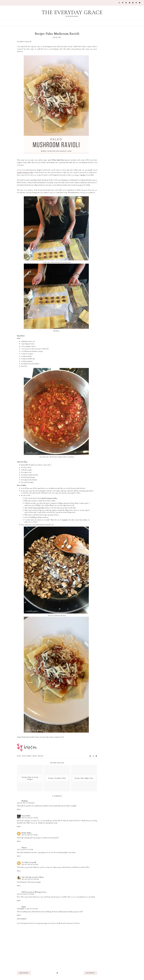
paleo (19, 756)
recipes (41, 756)
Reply (19, 809)
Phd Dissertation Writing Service (34, 892)
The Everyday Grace (72, 12)
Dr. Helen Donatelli (29, 862)
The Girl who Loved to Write (33, 877)
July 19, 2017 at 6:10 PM (30, 864)
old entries (90, 973)
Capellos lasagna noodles (25, 172)
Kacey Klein (26, 816)
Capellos (83, 175)
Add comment (22, 919)
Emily (24, 907)
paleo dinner (27, 756)
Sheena (24, 848)
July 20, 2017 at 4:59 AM (30, 879)
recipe (35, 756)
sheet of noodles (39, 508)
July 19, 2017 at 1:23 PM (30, 818)
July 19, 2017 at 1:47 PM (25, 850)
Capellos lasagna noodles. (49, 498)
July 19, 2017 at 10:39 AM (26, 803)
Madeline (25, 801)
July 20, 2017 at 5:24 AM (26, 894)
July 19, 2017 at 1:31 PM (30, 835)
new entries (24, 973)
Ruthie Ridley (27, 833)
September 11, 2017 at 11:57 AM (27, 909)
